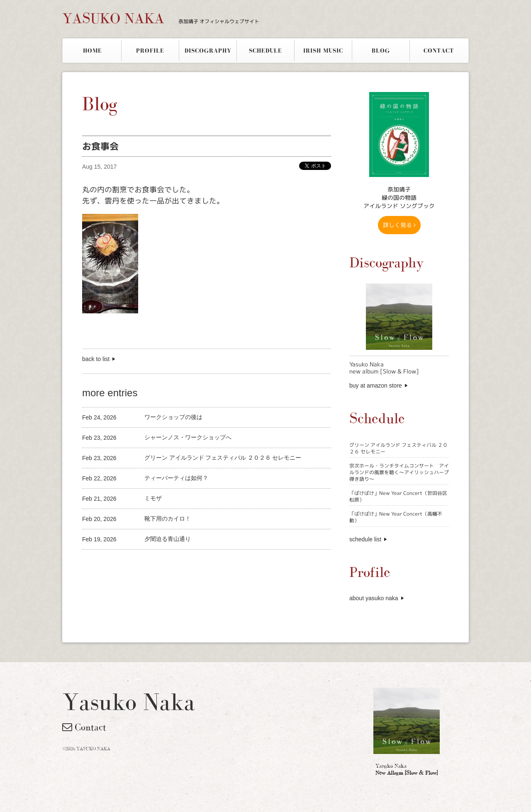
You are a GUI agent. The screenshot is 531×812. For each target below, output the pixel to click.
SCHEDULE (265, 51)
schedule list (365, 539)
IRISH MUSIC (323, 51)
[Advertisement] (179, 564)
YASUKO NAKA (161, 18)
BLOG (381, 51)
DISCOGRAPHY (208, 51)
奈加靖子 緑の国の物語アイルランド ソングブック (399, 198)
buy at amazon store (376, 385)
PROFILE (150, 51)
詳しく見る (399, 225)
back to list (96, 359)
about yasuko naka (374, 598)
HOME (93, 51)
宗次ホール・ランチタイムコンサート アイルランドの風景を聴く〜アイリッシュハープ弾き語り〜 (399, 472)
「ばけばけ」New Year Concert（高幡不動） (396, 517)
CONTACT (439, 51)
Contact (84, 727)
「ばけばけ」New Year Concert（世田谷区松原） (398, 496)
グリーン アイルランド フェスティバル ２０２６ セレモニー (398, 448)
